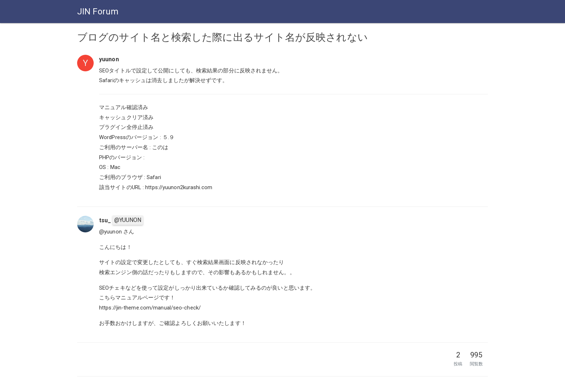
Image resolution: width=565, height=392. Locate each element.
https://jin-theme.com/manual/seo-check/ (150, 308)
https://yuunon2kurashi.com (179, 187)
